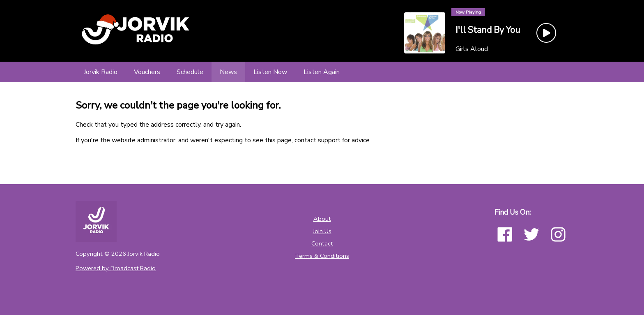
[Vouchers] (147, 72)
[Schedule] (190, 72)
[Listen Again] (322, 72)
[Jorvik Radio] (101, 72)
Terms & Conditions (322, 256)
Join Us (322, 231)
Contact (322, 243)
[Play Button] (546, 33)
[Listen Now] (270, 72)
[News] (228, 72)
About (322, 219)
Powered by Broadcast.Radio (116, 268)
